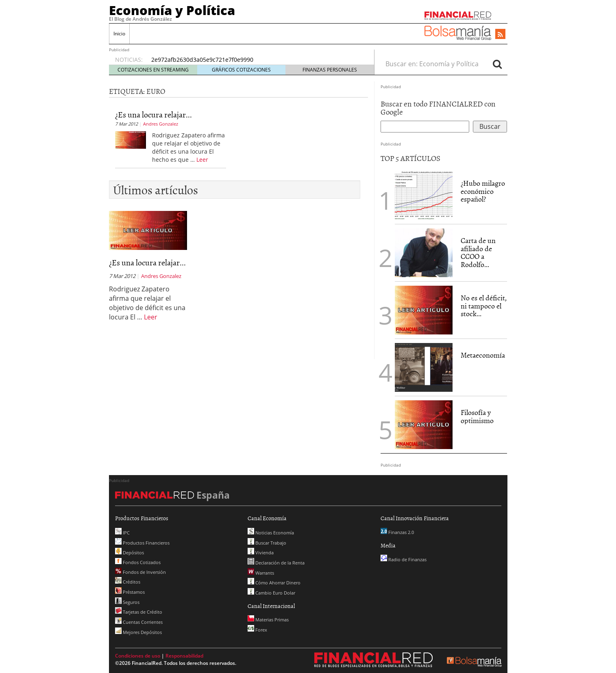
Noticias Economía (271, 533)
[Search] (497, 64)
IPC (122, 533)
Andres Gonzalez (161, 124)
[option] (255, 60)
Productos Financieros (142, 543)
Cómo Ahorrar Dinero (274, 583)
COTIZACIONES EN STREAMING (153, 70)
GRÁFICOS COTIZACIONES (241, 70)
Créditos (128, 582)
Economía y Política (172, 10)
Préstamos (130, 592)
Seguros (127, 602)
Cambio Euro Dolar (271, 593)
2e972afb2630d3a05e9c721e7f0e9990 (202, 60)
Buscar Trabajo (267, 543)
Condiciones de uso (138, 656)
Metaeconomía (483, 355)
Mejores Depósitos (138, 632)
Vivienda (261, 553)
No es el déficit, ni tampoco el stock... (484, 306)
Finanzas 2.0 (397, 532)
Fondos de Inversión (140, 572)
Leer (202, 160)
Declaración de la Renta (276, 563)
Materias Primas (268, 620)
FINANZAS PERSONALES (330, 70)
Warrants (261, 573)
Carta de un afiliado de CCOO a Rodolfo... (478, 252)
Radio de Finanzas (404, 559)
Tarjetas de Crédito (139, 612)
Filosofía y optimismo (477, 416)
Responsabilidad (184, 656)
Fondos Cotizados (138, 562)
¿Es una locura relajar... (153, 114)
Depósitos (130, 553)
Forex (257, 630)
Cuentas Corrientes (139, 622)
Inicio (119, 34)
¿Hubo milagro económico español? (483, 191)
